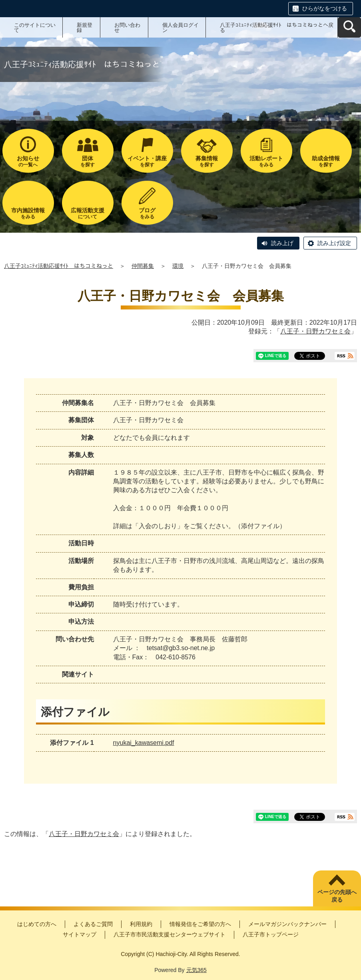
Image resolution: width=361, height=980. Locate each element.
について (88, 213)
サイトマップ (80, 934)
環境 (178, 266)
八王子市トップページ (271, 934)
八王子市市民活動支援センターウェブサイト (170, 934)
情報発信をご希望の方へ (200, 924)
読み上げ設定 (334, 243)
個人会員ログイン (180, 28)
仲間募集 (143, 266)
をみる (266, 161)
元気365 (196, 970)
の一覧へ (28, 161)
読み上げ (282, 243)
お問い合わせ (127, 28)
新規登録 (85, 28)
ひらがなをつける (325, 8)
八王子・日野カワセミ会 (315, 331)
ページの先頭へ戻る (337, 896)
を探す (88, 161)
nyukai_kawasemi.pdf (144, 743)
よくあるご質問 (93, 924)
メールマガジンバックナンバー (287, 924)
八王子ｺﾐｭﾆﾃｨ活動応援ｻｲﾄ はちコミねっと (59, 266)
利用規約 (141, 924)
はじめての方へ (37, 924)
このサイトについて (35, 28)
